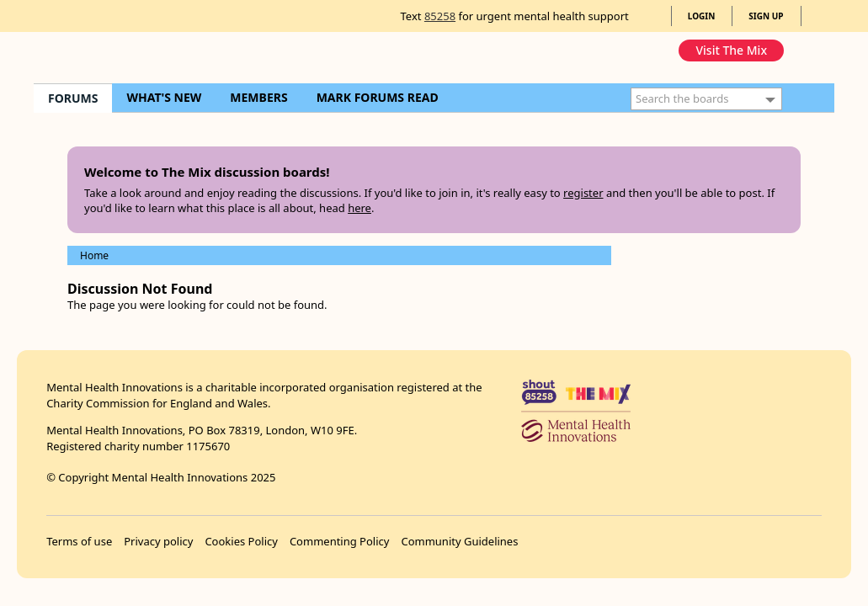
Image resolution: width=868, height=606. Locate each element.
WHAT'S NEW (164, 97)
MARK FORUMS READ (378, 97)
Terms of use (79, 541)
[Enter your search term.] (706, 99)
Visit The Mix (731, 50)
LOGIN (702, 16)
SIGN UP (766, 16)
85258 (440, 16)
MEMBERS (258, 97)
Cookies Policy (241, 541)
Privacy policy (158, 541)
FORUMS (73, 98)
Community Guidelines (459, 541)
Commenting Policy (340, 541)
